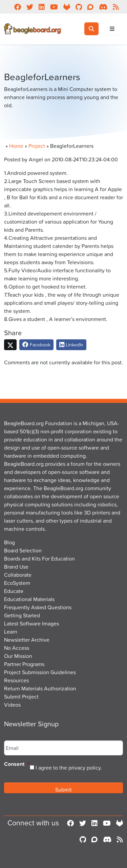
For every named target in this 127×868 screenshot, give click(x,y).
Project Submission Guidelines (40, 672)
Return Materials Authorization (40, 688)
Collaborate (18, 575)
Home (16, 146)
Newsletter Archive (27, 640)
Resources (16, 680)
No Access (17, 648)
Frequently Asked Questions (38, 607)
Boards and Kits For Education (39, 558)
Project (37, 146)
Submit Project (21, 696)
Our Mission (18, 656)
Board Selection (23, 550)
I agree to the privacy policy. (69, 768)
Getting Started (22, 615)
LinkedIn (71, 345)
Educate (14, 591)
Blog (9, 542)
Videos (12, 705)
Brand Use (16, 567)
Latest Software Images (31, 623)
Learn (11, 632)
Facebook (36, 345)
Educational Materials (29, 599)
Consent (17, 764)
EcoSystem (17, 583)
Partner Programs (24, 664)
